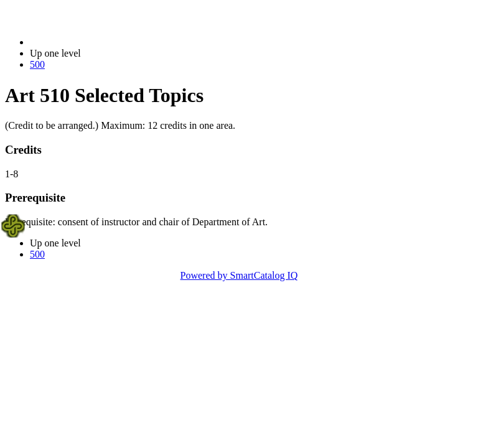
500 (37, 64)
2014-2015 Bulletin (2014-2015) (95, 42)
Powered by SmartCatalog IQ (239, 275)
